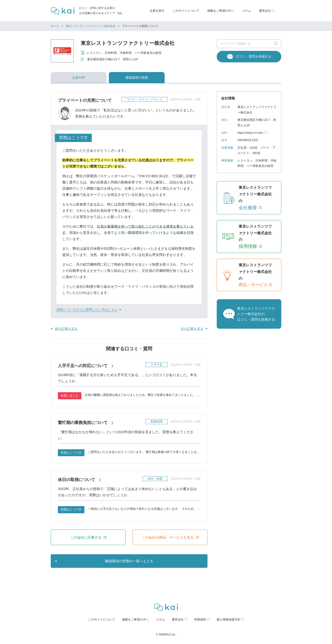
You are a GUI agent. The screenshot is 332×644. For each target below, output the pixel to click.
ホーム (55, 26)
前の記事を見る (66, 329)
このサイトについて (186, 11)
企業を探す (157, 11)
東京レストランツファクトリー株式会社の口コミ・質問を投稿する (256, 314)
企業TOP (79, 78)
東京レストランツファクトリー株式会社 (91, 26)
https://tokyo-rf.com (250, 133)
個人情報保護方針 (228, 619)
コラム (247, 11)
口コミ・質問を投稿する (254, 56)
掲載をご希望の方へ (221, 11)
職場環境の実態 (137, 78)
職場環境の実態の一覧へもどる (129, 561)
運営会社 (178, 619)
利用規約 (200, 619)
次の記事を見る (192, 329)
